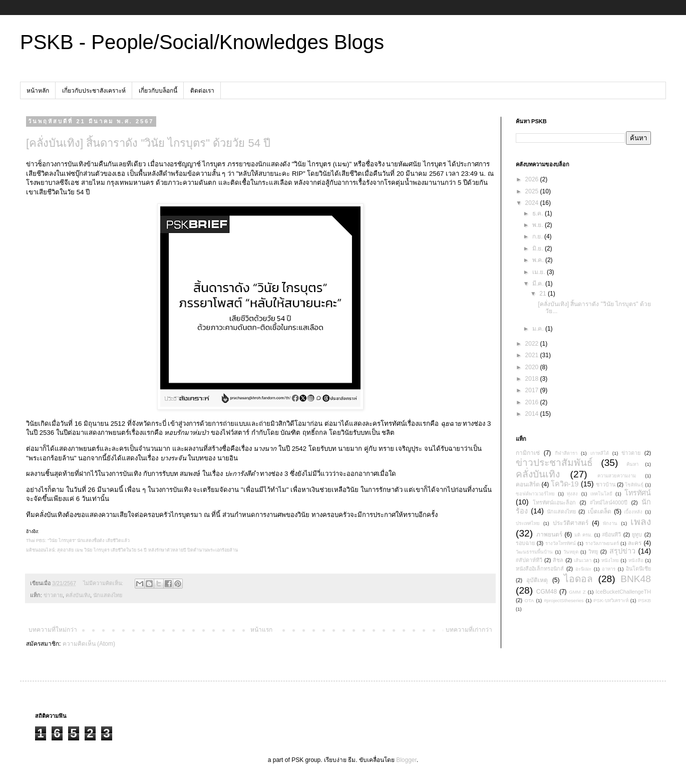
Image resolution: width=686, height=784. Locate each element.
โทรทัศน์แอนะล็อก (554, 502)
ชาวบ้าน (606, 484)
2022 (533, 344)
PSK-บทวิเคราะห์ (611, 600)
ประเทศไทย (528, 523)
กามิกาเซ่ (528, 453)
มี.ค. (539, 284)
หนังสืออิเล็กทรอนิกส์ (540, 569)
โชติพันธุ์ (634, 485)
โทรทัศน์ (638, 493)
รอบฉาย (525, 543)
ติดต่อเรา (202, 91)
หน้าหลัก (38, 91)
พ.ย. (539, 225)
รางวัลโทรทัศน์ (561, 543)
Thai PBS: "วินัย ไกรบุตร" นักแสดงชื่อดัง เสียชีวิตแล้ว (78, 541)
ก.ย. (538, 236)
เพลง (641, 522)
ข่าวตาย (53, 595)
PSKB (644, 600)
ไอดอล (578, 579)
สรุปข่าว (622, 551)
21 (544, 294)
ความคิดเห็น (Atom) (89, 644)
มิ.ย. (539, 248)
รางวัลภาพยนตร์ (602, 543)
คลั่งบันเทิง (78, 595)
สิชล (558, 560)
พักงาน (610, 523)
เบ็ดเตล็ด (600, 511)
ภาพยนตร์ (549, 535)
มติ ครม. (583, 535)
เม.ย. (540, 272)
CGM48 (547, 592)
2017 (533, 390)
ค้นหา (632, 464)
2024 (533, 203)
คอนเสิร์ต (528, 484)
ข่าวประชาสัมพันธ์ (554, 463)
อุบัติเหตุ (537, 580)
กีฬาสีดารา (566, 453)
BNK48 (636, 579)
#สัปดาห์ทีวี (529, 560)
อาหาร (609, 569)
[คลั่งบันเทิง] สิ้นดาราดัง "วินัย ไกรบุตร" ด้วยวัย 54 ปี (148, 143)
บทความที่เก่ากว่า (469, 630)
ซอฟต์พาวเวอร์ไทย (535, 494)
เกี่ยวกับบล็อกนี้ (158, 91)
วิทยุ (593, 552)
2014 (533, 414)
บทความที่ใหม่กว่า (53, 630)
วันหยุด (571, 552)
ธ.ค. (539, 213)
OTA (530, 600)
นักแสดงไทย (108, 595)
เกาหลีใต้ (600, 453)
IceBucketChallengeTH (623, 592)
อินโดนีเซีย (638, 569)
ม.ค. (539, 329)
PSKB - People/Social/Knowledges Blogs (202, 42)
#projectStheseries (564, 600)
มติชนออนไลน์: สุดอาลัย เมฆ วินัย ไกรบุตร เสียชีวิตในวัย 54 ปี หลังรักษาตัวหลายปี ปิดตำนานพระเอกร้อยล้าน (132, 550)
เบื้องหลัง (633, 512)
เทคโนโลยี (601, 494)
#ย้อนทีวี (611, 535)
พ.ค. (539, 260)
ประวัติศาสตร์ (571, 523)
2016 (533, 402)
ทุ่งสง (572, 494)
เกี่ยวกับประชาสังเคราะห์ (94, 91)
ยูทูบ (637, 535)
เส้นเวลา (583, 560)
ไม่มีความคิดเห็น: (104, 583)
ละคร (635, 543)
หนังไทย (610, 560)
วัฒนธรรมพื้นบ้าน (534, 552)
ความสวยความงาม (617, 476)
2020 (533, 367)
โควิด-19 (565, 484)
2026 (533, 179)
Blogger (406, 760)
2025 (533, 191)
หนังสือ (636, 560)
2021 (533, 355)
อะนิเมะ (583, 569)
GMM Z (577, 592)
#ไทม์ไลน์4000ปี (609, 502)
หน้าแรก (261, 630)
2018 (533, 379)
